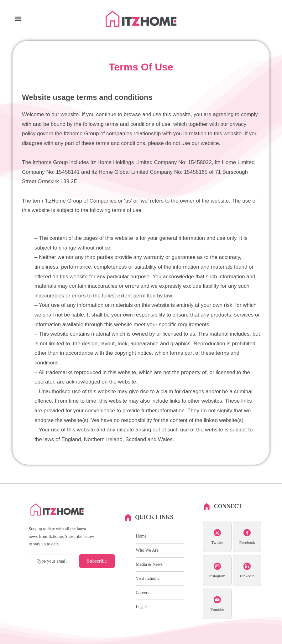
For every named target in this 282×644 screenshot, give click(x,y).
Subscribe (97, 561)
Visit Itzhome (148, 578)
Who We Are (147, 550)
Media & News (149, 564)
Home (141, 536)
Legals (141, 607)
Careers (142, 592)
